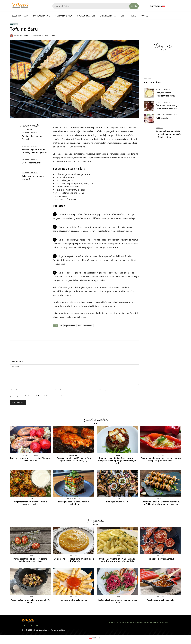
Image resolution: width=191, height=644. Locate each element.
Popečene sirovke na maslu (161, 559)
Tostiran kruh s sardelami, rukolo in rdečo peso (117, 601)
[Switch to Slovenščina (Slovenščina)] (95, 638)
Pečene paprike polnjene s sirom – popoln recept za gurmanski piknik (161, 459)
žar (61, 326)
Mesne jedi (73, 455)
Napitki (159, 128)
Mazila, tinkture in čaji (167, 115)
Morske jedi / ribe (30, 455)
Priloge (14, 24)
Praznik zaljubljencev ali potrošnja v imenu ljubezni (35, 151)
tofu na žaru (88, 326)
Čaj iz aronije (162, 118)
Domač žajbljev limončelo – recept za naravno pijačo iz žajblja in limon (168, 134)
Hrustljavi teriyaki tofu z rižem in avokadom (74, 503)
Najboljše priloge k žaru (117, 502)
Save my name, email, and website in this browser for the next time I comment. (37, 396)
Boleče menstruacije (32, 163)
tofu (80, 326)
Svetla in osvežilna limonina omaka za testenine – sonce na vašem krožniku (117, 560)
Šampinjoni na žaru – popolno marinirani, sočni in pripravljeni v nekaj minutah (161, 503)
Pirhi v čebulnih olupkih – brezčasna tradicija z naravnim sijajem (30, 560)
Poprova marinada (153, 82)
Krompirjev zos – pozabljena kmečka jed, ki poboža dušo (74, 560)
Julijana (26, 36)
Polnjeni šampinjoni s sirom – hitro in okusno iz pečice (30, 503)
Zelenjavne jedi (73, 499)
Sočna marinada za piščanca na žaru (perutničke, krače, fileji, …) (74, 459)
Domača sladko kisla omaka (74, 600)
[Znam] (20, 6)
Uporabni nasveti (30, 133)
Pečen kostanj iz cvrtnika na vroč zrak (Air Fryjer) (30, 601)
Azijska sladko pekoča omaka (161, 600)
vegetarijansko (70, 326)
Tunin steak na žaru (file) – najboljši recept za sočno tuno (30, 459)
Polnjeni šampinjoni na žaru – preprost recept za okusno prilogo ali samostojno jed (117, 461)
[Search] (134, 6)
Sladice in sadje (163, 89)
